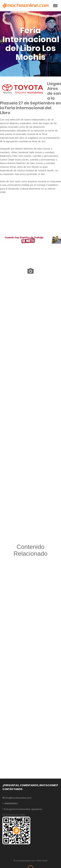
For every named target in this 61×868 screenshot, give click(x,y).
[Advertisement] (30, 653)
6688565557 (11, 804)
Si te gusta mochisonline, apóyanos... (23, 809)
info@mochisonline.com (18, 798)
